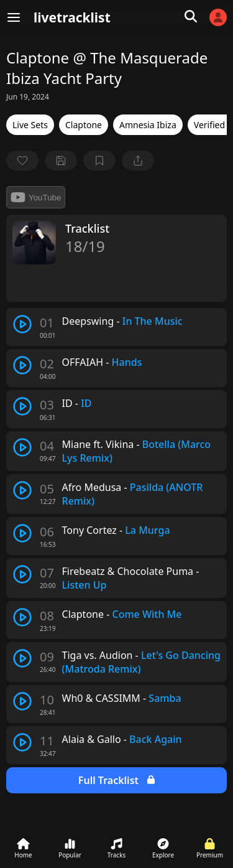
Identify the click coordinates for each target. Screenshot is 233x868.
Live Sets (30, 125)
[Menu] (14, 17)
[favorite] (22, 161)
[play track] (22, 324)
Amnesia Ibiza (148, 125)
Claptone (84, 125)
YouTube (36, 197)
